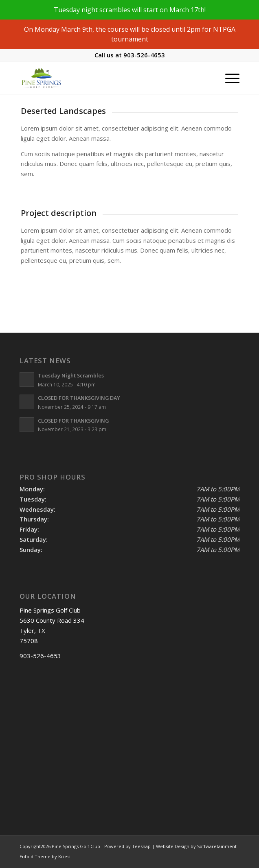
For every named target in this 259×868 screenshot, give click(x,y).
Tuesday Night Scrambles (71, 375)
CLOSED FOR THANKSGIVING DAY (79, 398)
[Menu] (228, 78)
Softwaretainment (217, 846)
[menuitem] (228, 78)
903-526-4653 (144, 55)
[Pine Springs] (108, 78)
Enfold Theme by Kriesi (45, 856)
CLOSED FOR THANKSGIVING (73, 421)
